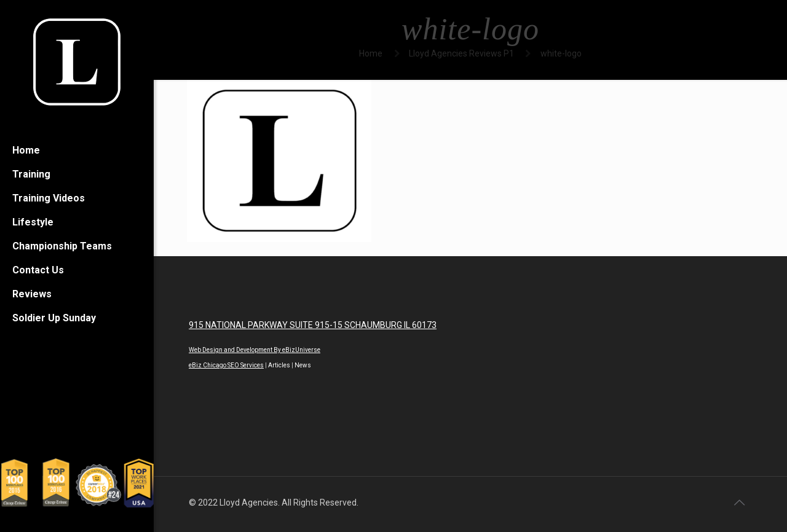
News (303, 365)
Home (371, 53)
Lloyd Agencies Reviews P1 (461, 53)
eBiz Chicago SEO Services (226, 365)
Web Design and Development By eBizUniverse (255, 350)
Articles (279, 365)
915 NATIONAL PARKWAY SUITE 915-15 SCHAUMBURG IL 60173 (313, 325)
